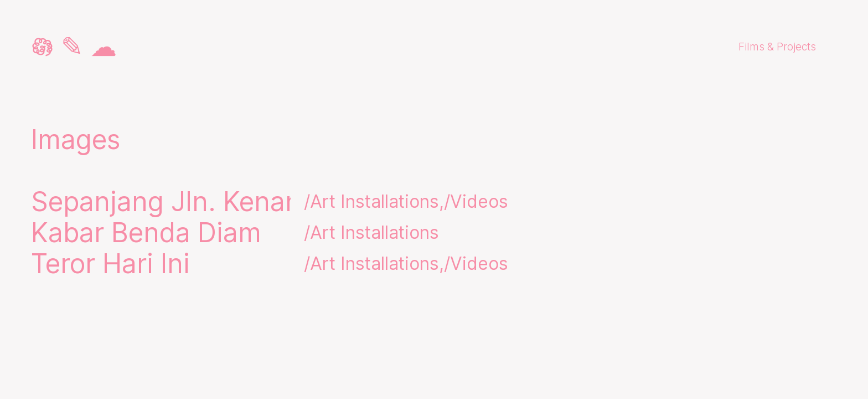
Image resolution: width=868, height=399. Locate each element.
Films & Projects (777, 47)
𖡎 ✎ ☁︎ (74, 47)
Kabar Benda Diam (146, 233)
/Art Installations (371, 201)
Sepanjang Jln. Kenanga (182, 202)
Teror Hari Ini (110, 264)
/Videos (476, 201)
